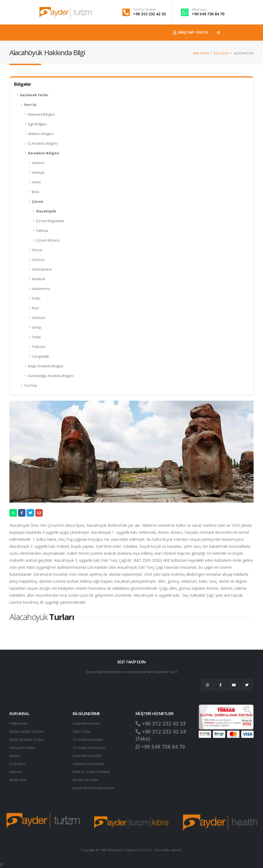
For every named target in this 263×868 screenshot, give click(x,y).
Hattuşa (42, 231)
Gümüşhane (42, 269)
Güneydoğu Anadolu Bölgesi (51, 376)
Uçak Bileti (17, 764)
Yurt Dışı (30, 385)
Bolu (36, 192)
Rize (35, 308)
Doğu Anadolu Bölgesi (46, 366)
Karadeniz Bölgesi (44, 153)
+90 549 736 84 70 (208, 14)
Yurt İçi (30, 105)
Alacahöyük (46, 211)
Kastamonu (41, 289)
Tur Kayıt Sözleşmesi (89, 748)
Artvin (37, 182)
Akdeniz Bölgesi (41, 134)
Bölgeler (221, 53)
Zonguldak (40, 356)
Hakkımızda (18, 723)
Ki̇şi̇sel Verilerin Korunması (94, 788)
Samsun (39, 318)
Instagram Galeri (22, 748)
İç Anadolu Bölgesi (43, 143)
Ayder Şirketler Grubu (27, 740)
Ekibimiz (16, 772)
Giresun (38, 260)
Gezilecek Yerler (34, 95)
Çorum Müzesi (48, 240)
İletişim (15, 756)
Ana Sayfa (201, 53)
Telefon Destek (145, 10)
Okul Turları (82, 732)
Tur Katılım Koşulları (88, 740)
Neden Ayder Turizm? (27, 732)
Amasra (38, 163)
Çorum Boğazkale (50, 221)
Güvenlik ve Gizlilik (87, 756)
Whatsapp (200, 10)
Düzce (37, 250)
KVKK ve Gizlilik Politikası (92, 772)
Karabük (38, 279)
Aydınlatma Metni (86, 723)
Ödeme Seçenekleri (89, 764)
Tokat (36, 337)
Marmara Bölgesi (41, 114)
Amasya (38, 172)
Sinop (37, 327)
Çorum (38, 202)
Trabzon (39, 347)
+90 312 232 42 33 (149, 14)
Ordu (36, 298)
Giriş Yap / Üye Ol (191, 32)
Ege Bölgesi (37, 124)
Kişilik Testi (18, 780)
